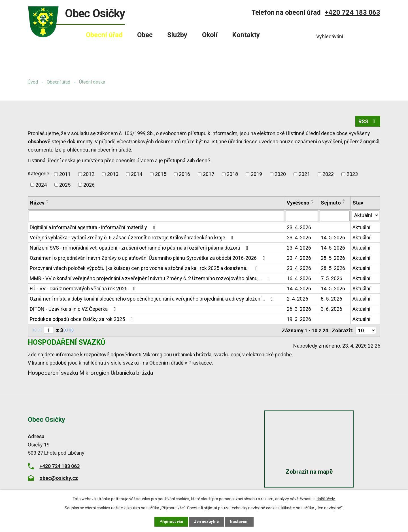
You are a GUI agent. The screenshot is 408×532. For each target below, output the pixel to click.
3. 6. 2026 (331, 309)
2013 (113, 174)
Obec (145, 35)
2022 (328, 174)
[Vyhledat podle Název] (156, 216)
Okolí (210, 35)
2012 (89, 174)
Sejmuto (331, 203)
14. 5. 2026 (333, 238)
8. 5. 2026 (331, 299)
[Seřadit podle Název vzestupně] (48, 200)
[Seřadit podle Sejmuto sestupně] (344, 202)
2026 (89, 185)
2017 (209, 174)
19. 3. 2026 (299, 319)
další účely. (326, 499)
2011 (65, 174)
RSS (368, 121)
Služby (177, 35)
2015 (161, 174)
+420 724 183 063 (352, 12)
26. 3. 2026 (299, 309)
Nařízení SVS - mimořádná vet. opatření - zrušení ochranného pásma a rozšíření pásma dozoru (140, 248)
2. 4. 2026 (297, 299)
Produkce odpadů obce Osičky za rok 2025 (82, 319)
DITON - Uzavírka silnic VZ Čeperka (74, 309)
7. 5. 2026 (331, 278)
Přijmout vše (171, 522)
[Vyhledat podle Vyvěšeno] (302, 216)
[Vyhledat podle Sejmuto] (335, 216)
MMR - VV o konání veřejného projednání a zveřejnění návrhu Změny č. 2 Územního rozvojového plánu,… (151, 278)
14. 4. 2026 (299, 289)
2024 (41, 185)
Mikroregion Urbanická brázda (116, 373)
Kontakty (246, 35)
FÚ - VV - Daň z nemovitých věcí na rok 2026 (84, 289)
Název (37, 203)
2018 (232, 174)
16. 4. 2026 (299, 278)
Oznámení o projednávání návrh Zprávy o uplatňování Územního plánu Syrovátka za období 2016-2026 (148, 258)
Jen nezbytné (206, 522)
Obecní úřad (59, 82)
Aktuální (361, 227)
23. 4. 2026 (299, 227)
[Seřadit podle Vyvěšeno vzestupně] (313, 200)
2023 (352, 174)
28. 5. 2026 (333, 258)
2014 (137, 174)
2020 (280, 174)
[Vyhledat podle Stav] (365, 215)
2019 (256, 174)
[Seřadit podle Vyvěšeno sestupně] (313, 202)
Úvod (33, 82)
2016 (184, 174)
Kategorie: (39, 174)
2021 (304, 174)
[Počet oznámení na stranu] (366, 330)
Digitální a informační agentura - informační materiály (93, 227)
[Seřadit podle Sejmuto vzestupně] (344, 200)
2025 (65, 185)
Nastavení (239, 522)
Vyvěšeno (298, 203)
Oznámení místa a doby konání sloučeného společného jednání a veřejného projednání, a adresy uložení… (152, 299)
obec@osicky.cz (59, 478)
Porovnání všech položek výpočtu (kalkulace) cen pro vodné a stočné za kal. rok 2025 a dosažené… (145, 268)
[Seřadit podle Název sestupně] (48, 202)
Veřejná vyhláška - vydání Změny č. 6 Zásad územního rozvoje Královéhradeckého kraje (133, 238)
